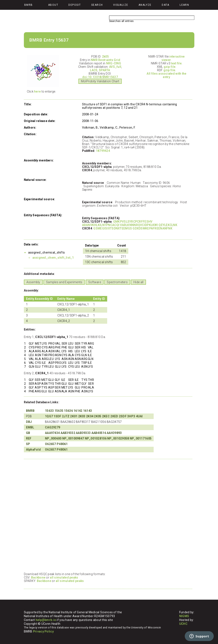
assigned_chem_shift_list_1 (53, 258)
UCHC (183, 624)
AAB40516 (99, 433)
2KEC (106, 416)
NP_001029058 (118, 438)
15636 (68, 411)
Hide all (138, 282)
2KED (114, 416)
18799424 (103, 151)
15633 (49, 411)
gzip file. (170, 67)
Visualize (121, 5)
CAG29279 (53, 427)
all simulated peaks (64, 577)
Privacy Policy (43, 631)
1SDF (57, 416)
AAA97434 (52, 433)
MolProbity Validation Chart (100, 81)
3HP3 (131, 416)
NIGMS (184, 616)
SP (28, 444)
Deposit (75, 5)
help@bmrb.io (46, 620)
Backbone (38, 577)
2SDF (123, 416)
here (37, 91)
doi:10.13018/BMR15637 (100, 77)
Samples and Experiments (64, 282)
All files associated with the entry (166, 75)
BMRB (30, 411)
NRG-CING (114, 63)
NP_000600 (53, 438)
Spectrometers (117, 282)
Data (166, 5)
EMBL (30, 427)
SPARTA (105, 70)
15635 (59, 411)
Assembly (33, 282)
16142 (78, 411)
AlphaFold (33, 450)
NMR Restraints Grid (105, 60)
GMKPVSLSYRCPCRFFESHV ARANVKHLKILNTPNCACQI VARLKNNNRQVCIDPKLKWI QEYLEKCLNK (130, 223)
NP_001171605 (141, 438)
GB (28, 433)
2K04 (90, 416)
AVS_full (115, 67)
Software (95, 282)
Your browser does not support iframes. (107, 515)
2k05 (105, 57)
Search (97, 5)
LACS (94, 70)
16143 (87, 411)
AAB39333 (83, 433)
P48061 (62, 444)
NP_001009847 (73, 438)
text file (176, 63)
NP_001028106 (96, 438)
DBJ (29, 422)
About (53, 5)
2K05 (98, 416)
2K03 (82, 416)
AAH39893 (114, 433)
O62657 (51, 444)
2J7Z (66, 416)
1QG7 (49, 416)
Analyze (145, 5)
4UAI (139, 416)
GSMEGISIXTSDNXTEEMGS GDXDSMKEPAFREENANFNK (133, 228)
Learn (184, 5)
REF (29, 438)
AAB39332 (68, 433)
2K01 (74, 416)
